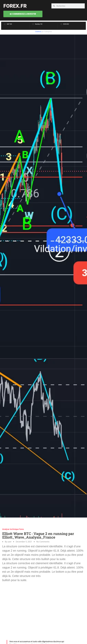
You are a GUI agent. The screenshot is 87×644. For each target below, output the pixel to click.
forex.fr (15, 6)
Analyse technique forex (13, 529)
